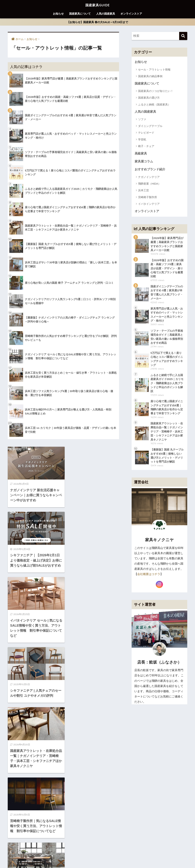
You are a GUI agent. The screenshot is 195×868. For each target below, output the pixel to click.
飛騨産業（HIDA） (149, 184)
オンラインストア (131, 14)
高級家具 (141, 154)
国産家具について (80, 14)
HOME (97, 851)
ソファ (142, 119)
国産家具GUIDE (97, 5)
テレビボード (146, 133)
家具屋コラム (144, 162)
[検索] (183, 36)
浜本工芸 (144, 191)
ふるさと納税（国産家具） (154, 105)
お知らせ (58, 14)
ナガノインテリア (149, 177)
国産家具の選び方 (149, 98)
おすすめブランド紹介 (150, 170)
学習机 (142, 140)
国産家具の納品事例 (150, 76)
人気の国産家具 (106, 14)
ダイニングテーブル (150, 126)
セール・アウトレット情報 (154, 69)
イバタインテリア (149, 204)
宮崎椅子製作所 (148, 197)
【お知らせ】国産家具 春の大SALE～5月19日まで (97, 22)
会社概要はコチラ (149, 577)
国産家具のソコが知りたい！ (156, 91)
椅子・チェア (146, 146)
